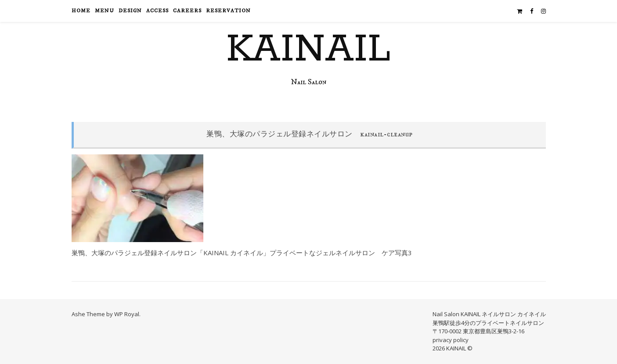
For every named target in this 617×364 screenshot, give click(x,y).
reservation (228, 11)
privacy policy (451, 340)
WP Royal (127, 314)
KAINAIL (308, 50)
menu (105, 11)
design (130, 11)
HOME (81, 11)
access (157, 11)
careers (187, 11)
